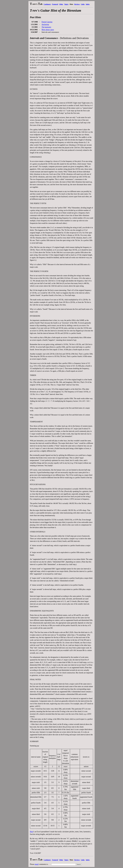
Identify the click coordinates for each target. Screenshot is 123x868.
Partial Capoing (47, 22)
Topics (66, 4)
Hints (71, 4)
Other (61, 4)
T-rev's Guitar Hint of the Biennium (55, 10)
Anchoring (45, 24)
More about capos (48, 30)
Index (88, 4)
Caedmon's (47, 4)
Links (83, 4)
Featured (55, 4)
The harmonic (46, 27)
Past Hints (35, 17)
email (37, 864)
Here (32, 832)
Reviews (77, 4)
